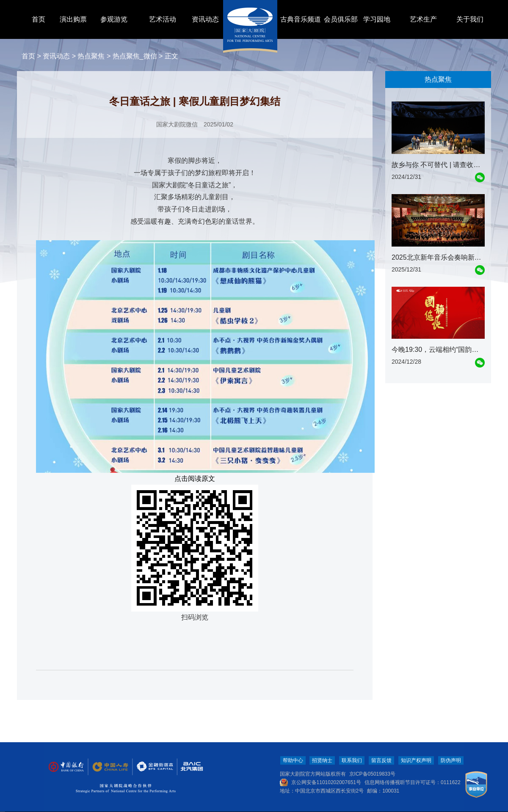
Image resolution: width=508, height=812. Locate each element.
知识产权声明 (416, 760)
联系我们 (352, 760)
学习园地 (377, 19)
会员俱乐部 (341, 19)
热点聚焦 (91, 56)
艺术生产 (423, 19)
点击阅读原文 (195, 479)
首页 (39, 19)
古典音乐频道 (301, 19)
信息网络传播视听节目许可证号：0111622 (413, 782)
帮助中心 (293, 760)
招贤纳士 (322, 760)
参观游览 (114, 19)
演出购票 (73, 19)
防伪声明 (451, 760)
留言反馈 (381, 760)
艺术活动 (163, 19)
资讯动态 (205, 19)
